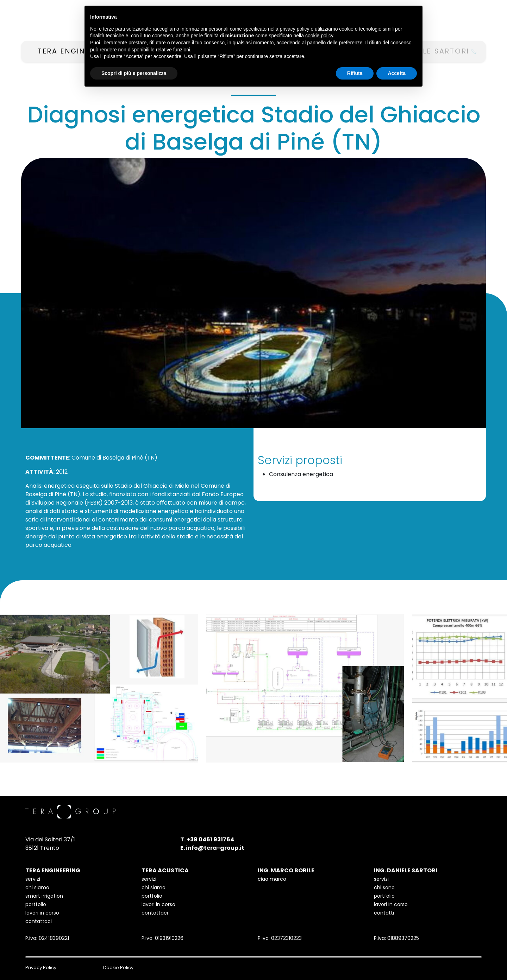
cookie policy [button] (319, 36)
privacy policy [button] (295, 29)
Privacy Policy (41, 968)
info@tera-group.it (215, 848)
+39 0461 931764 (210, 839)
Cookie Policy (118, 968)
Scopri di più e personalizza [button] (134, 73)
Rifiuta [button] (355, 73)
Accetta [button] (397, 73)
